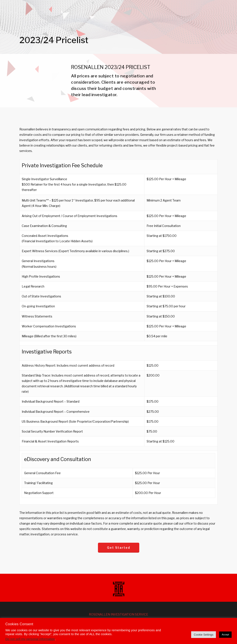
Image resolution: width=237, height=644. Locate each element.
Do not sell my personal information (30, 639)
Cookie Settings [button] (204, 635)
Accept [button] (225, 635)
